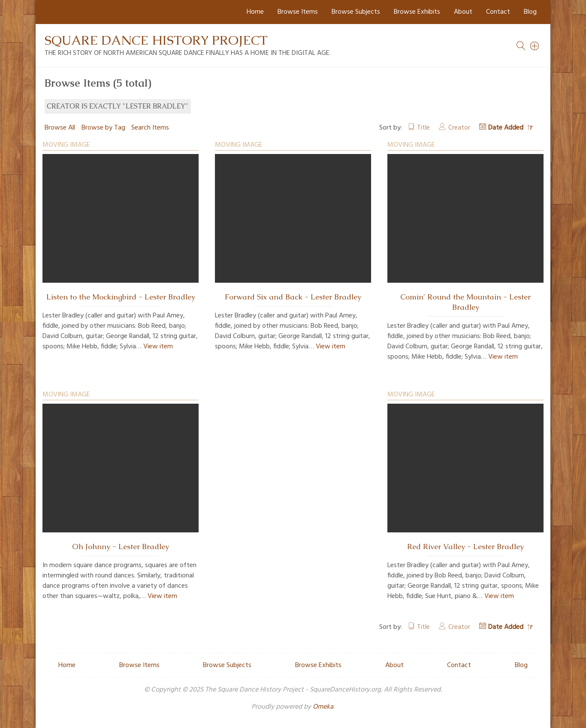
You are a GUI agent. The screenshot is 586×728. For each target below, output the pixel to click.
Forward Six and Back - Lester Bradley (293, 297)
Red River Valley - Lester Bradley (465, 547)
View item (158, 347)
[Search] (535, 46)
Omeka (323, 707)
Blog (530, 12)
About (463, 12)
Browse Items (298, 12)
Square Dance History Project (156, 40)
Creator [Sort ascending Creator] (459, 128)
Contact (498, 12)
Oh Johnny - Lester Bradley (121, 547)
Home (255, 12)
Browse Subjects (356, 12)
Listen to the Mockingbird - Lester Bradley (121, 297)
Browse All (60, 128)
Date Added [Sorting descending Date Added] (507, 128)
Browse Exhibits (417, 12)
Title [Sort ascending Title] (423, 128)
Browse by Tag (103, 128)
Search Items (150, 128)
